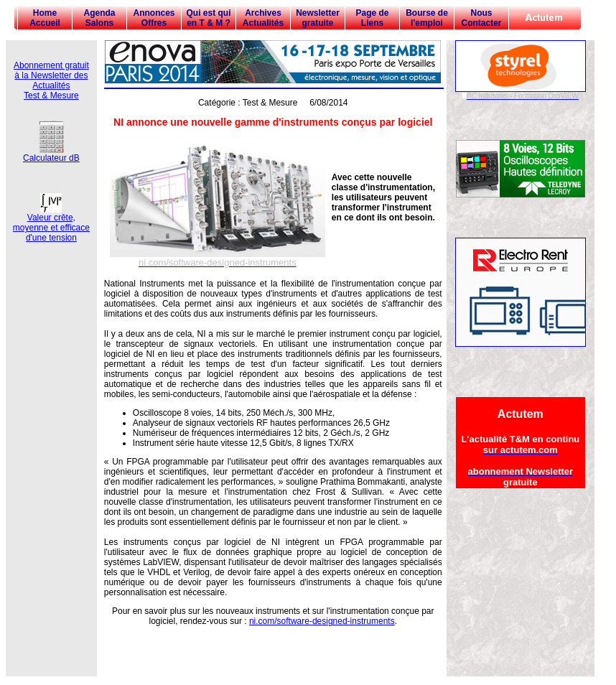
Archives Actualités (263, 18)
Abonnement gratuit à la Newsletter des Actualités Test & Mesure (51, 80)
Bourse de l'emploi (427, 18)
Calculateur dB (51, 154)
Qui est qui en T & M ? (208, 18)
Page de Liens (372, 18)
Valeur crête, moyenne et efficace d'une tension (51, 224)
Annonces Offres (154, 18)
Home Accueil (45, 18)
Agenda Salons (99, 18)
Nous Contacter (481, 18)
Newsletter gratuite (318, 18)
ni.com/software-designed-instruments (322, 621)
